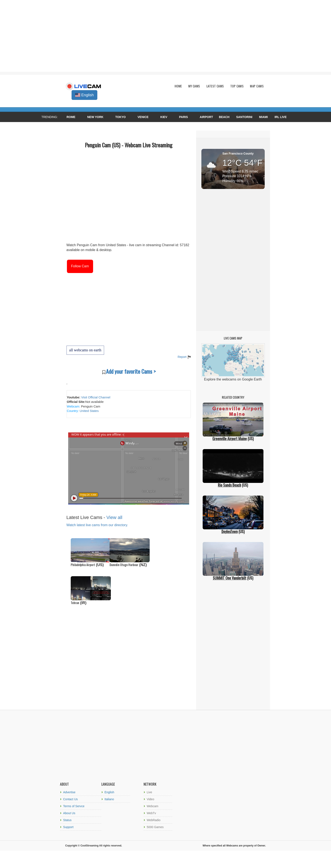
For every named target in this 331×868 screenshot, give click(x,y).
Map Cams (257, 86)
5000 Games (155, 827)
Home (178, 86)
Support (68, 827)
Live (149, 792)
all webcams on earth (85, 350)
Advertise (69, 792)
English (109, 792)
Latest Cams (215, 86)
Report (184, 357)
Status (67, 820)
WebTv (151, 813)
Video (151, 799)
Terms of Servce (74, 806)
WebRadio (154, 820)
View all (114, 517)
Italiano (109, 799)
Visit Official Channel (96, 397)
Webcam (153, 806)
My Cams (194, 86)
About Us (69, 813)
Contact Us (70, 799)
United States (89, 411)
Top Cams (237, 86)
